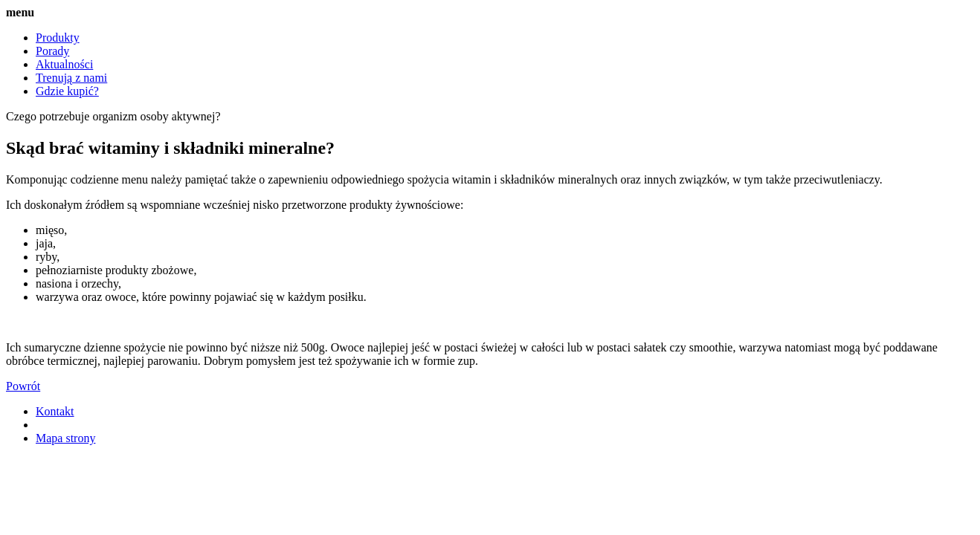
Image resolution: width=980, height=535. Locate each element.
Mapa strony (65, 438)
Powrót (23, 386)
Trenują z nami (71, 78)
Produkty (58, 38)
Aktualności (64, 64)
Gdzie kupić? (67, 91)
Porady (52, 51)
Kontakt (55, 411)
